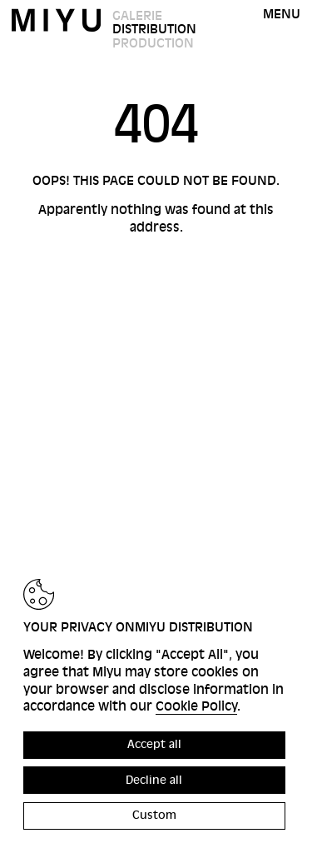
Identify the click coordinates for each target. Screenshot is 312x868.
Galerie (137, 16)
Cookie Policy (196, 706)
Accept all (154, 744)
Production (153, 43)
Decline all (154, 780)
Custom (154, 815)
